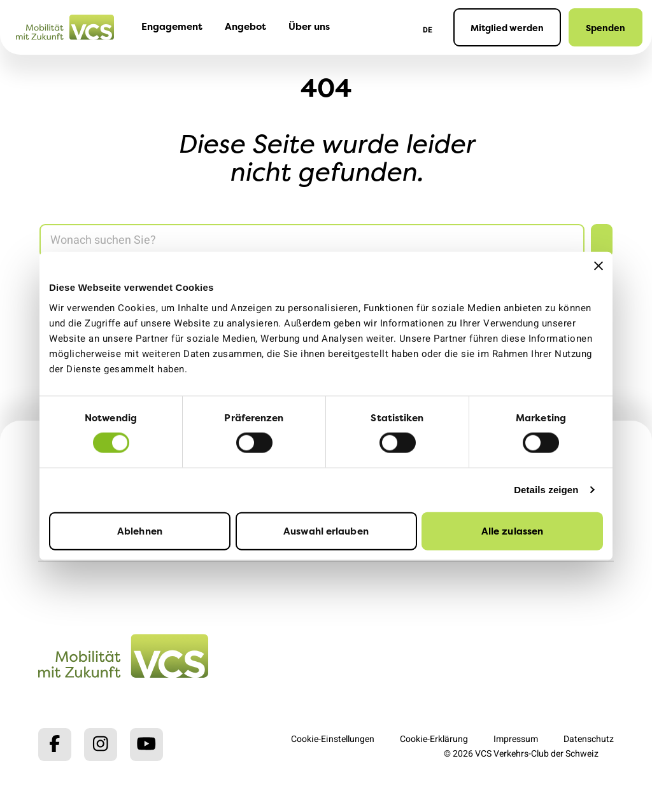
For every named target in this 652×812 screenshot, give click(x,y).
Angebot (245, 26)
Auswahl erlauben (326, 530)
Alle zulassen (512, 530)
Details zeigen (546, 490)
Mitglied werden (507, 28)
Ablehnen (140, 530)
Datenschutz (589, 739)
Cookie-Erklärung (434, 739)
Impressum (516, 739)
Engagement (172, 26)
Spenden (606, 28)
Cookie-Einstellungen (333, 739)
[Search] (312, 241)
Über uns (309, 26)
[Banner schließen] (599, 266)
